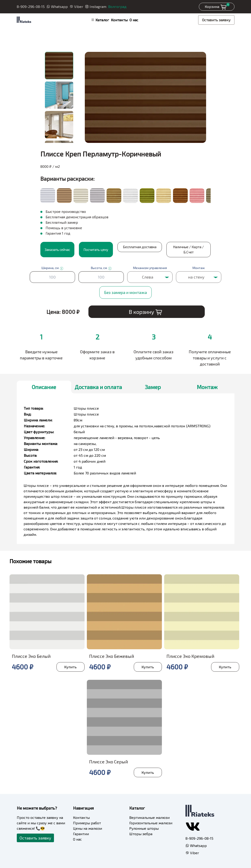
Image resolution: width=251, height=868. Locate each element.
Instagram (96, 6)
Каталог (100, 20)
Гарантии (81, 833)
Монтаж (207, 387)
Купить (70, 667)
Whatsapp (57, 6)
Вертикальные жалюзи (149, 817)
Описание (44, 387)
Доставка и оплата (98, 387)
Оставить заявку (216, 20)
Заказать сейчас (57, 249)
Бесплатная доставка (134, 249)
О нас (134, 20)
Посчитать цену (96, 249)
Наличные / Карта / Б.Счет (173, 249)
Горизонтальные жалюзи (151, 823)
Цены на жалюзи (88, 828)
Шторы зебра (141, 833)
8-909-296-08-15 (31, 6)
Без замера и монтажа (126, 292)
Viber (76, 6)
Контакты (119, 20)
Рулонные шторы (144, 828)
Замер (153, 387)
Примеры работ (87, 823)
